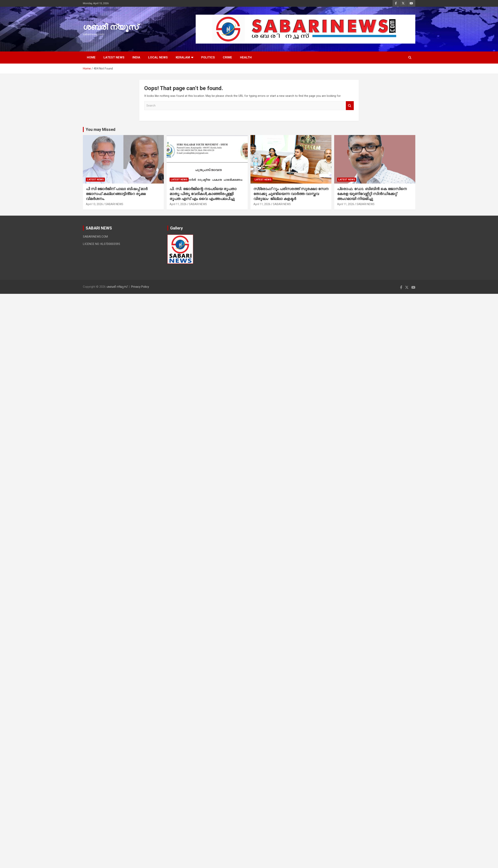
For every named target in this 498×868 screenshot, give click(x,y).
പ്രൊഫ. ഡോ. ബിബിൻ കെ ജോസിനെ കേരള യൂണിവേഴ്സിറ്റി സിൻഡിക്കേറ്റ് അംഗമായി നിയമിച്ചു (372, 194)
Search (350, 106)
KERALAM (183, 57)
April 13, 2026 (94, 204)
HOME (91, 57)
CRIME (227, 57)
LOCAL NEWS (158, 57)
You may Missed (101, 129)
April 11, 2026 (178, 204)
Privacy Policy (140, 287)
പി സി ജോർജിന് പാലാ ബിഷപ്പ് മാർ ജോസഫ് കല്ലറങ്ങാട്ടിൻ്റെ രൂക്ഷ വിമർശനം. (117, 194)
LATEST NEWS (114, 57)
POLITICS (208, 57)
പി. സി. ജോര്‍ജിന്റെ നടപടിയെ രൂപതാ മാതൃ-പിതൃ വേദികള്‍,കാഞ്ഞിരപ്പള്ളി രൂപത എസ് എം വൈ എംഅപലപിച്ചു (203, 194)
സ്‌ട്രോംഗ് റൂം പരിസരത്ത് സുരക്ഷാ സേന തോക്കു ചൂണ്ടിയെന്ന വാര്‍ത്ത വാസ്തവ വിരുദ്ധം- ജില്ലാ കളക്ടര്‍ (291, 194)
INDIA (136, 57)
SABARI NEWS (114, 204)
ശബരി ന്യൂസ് (111, 27)
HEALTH (246, 57)
